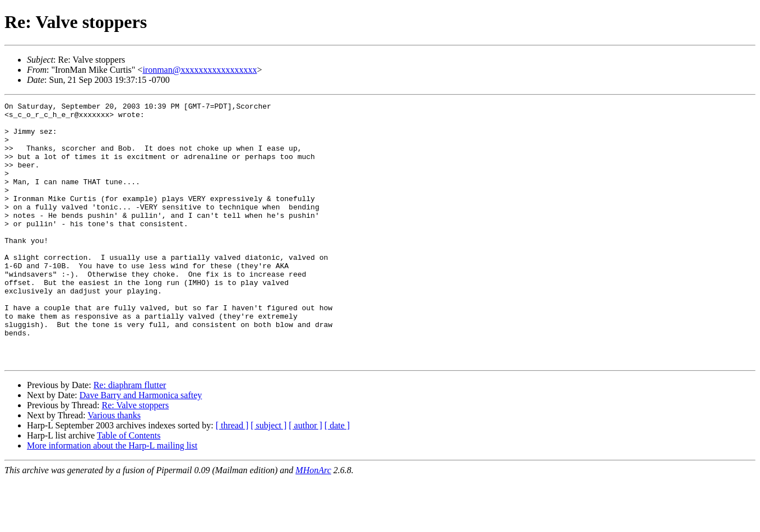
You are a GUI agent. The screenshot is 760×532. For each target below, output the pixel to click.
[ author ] (305, 477)
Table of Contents (129, 487)
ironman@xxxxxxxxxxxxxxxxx (200, 70)
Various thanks (114, 467)
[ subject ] (268, 477)
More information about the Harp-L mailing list (112, 498)
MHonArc (313, 522)
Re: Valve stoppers (135, 457)
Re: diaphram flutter (130, 437)
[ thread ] (232, 477)
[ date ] (337, 477)
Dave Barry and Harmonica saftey (141, 447)
